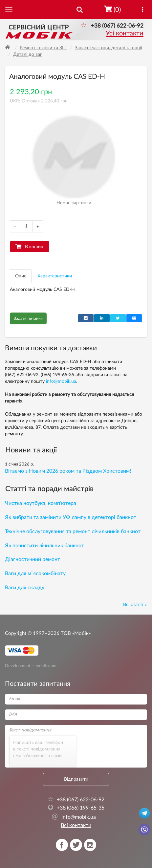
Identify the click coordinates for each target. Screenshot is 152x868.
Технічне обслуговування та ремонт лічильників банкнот (73, 532)
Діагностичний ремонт (33, 559)
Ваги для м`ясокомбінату (35, 574)
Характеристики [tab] (55, 276)
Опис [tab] (21, 276)
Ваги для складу (25, 588)
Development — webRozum (31, 666)
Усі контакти (125, 33)
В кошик (34, 247)
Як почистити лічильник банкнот (44, 546)
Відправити (76, 779)
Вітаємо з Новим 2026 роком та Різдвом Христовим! (68, 471)
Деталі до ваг (28, 54)
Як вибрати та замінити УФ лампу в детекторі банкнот (71, 517)
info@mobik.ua (61, 381)
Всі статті (135, 605)
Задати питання (28, 318)
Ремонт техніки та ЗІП (43, 48)
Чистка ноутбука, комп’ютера (41, 503)
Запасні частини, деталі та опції (108, 48)
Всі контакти (76, 825)
